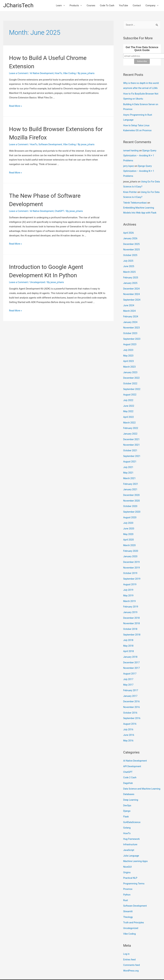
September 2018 (132, 621)
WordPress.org (131, 954)
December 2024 (132, 284)
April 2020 (129, 529)
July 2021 (129, 458)
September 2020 (132, 502)
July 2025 (129, 257)
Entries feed (130, 943)
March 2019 (130, 589)
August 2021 (130, 453)
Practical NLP (131, 863)
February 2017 (131, 676)
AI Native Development (43, 74)
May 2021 (129, 464)
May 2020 (129, 523)
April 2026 (129, 230)
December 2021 (132, 431)
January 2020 (131, 545)
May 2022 (129, 404)
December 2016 (132, 686)
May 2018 (129, 632)
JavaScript (129, 836)
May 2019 (129, 583)
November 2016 (132, 692)
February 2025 (131, 273)
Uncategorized (38, 283)
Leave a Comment (19, 74)
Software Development (52, 145)
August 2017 (130, 659)
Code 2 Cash (130, 761)
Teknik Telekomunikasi (135, 200)
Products (71, 6)
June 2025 (129, 263)
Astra (106, 971)
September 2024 (132, 295)
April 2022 (129, 409)
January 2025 (131, 279)
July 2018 (129, 627)
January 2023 (131, 366)
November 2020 (132, 491)
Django (127, 798)
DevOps (127, 793)
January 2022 (131, 426)
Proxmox (128, 874)
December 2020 (132, 485)
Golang (127, 814)
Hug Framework (132, 825)
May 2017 (129, 670)
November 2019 (132, 556)
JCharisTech (19, 6)
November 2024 (132, 290)
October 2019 (131, 561)
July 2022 (129, 393)
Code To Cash (105, 6)
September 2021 (132, 447)
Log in (127, 938)
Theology (128, 901)
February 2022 (131, 420)
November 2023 (132, 322)
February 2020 (131, 540)
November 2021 (132, 436)
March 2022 (130, 415)
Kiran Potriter (130, 190)
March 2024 (130, 306)
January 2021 (131, 480)
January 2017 (131, 681)
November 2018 (132, 610)
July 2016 (129, 714)
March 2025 (130, 268)
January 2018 (131, 643)
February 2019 (131, 594)
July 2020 (129, 512)
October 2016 (131, 697)
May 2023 (129, 350)
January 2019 (131, 599)
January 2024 (131, 317)
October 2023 (131, 328)
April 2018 (129, 637)
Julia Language (131, 842)
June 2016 (129, 719)
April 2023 (129, 355)
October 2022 (131, 377)
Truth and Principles (134, 907)
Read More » (16, 106)
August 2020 (130, 507)
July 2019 (129, 578)
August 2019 (130, 572)
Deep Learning (131, 787)
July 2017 (129, 665)
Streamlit (128, 896)
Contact (136, 6)
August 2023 (130, 339)
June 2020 (129, 518)
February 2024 (131, 311)
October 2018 (131, 616)
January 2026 (131, 235)
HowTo (60, 74)
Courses (88, 6)
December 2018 (132, 605)
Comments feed (132, 949)
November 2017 (132, 654)
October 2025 (131, 252)
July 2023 (129, 344)
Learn (55, 6)
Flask (126, 804)
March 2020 (130, 534)
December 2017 (132, 648)
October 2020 (131, 496)
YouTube (122, 6)
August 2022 (130, 388)
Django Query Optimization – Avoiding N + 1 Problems (140, 154)
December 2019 (132, 550)
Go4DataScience (132, 809)
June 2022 (129, 398)
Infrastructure (131, 831)
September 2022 (132, 382)
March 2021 (130, 469)
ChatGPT (61, 212)
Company (150, 6)
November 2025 (132, 246)
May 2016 (129, 724)
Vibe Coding (72, 74)
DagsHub (128, 766)
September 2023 (132, 333)
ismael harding (131, 150)
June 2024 (129, 301)
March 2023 (130, 360)
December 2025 (132, 241)
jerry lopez (129, 165)
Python (127, 880)
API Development (133, 750)
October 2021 (131, 442)
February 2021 (131, 474)
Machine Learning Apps (136, 847)
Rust (126, 885)
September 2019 (132, 567)
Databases (129, 782)
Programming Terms (134, 869)
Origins (127, 858)
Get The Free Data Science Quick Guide (142, 50)
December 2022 (132, 371)
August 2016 (130, 708)
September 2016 (132, 703)
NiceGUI (128, 852)
